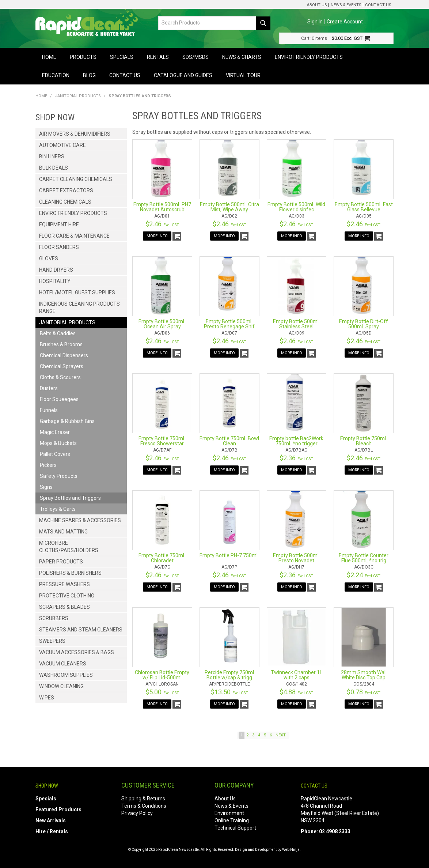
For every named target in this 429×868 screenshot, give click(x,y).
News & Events (346, 5)
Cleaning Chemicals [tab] (65, 202)
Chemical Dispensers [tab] (64, 355)
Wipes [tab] (47, 698)
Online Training (232, 820)
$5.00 (162, 692)
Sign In (315, 22)
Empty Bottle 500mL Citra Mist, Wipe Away (229, 207)
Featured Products (58, 809)
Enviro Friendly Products (309, 57)
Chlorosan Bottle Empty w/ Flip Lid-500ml (162, 675)
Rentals (158, 57)
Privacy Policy (137, 813)
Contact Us (378, 5)
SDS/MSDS (195, 57)
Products (83, 57)
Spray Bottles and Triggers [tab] (70, 498)
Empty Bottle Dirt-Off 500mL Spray (364, 324)
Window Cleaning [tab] (61, 686)
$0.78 (364, 692)
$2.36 (296, 458)
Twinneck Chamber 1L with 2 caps (297, 675)
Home (49, 57)
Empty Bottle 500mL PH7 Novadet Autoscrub (162, 207)
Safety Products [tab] (59, 476)
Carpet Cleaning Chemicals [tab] (76, 179)
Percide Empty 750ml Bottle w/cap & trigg (229, 675)
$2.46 (162, 224)
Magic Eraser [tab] (55, 432)
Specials (122, 57)
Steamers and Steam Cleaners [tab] (81, 630)
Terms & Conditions (144, 806)
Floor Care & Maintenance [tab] (74, 236)
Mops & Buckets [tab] (58, 443)
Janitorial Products (78, 96)
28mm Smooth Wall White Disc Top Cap (364, 675)
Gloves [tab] (49, 258)
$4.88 (296, 692)
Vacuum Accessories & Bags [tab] (77, 652)
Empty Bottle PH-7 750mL (229, 555)
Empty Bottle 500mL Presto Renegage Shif (229, 324)
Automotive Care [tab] (62, 145)
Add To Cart (177, 236)
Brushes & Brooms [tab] (61, 344)
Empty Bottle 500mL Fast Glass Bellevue (364, 207)
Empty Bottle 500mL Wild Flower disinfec (296, 207)
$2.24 (364, 575)
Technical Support (235, 828)
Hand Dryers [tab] (56, 270)
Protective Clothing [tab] (67, 596)
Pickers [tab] (48, 465)
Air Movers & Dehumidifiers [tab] (75, 134)
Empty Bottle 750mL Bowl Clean (229, 441)
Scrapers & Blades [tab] (64, 607)
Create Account (345, 22)
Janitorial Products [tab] (67, 322)
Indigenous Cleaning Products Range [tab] (79, 307)
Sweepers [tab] (52, 641)
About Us (317, 5)
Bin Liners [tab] (52, 156)
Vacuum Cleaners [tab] (63, 664)
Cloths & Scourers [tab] (60, 377)
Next (281, 735)
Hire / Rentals (52, 831)
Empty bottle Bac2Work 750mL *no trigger (296, 441)
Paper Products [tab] (61, 562)
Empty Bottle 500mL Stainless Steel (297, 324)
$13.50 (229, 692)
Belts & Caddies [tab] (58, 333)
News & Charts (242, 57)
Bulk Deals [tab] (54, 168)
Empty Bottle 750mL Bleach (364, 441)
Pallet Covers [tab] (55, 454)
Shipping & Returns (143, 799)
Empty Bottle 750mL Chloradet (162, 558)
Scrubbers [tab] (54, 618)
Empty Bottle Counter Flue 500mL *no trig (364, 558)
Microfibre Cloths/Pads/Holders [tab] (69, 547)
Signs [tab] (46, 487)
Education (56, 75)
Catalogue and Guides (183, 75)
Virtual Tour (243, 75)
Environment (229, 813)
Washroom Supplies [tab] (66, 675)
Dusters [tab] (49, 388)
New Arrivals (51, 820)
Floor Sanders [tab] (59, 247)
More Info (157, 236)
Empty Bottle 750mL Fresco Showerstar (162, 441)
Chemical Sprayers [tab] (62, 366)
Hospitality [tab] (55, 281)
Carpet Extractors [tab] (66, 190)
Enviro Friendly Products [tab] (73, 213)
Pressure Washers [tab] (64, 584)
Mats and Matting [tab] (63, 532)
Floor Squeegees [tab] (59, 399)
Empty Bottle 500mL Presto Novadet (297, 558)
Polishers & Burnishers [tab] (70, 573)
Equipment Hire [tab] (59, 224)
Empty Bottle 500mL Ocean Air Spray (162, 324)
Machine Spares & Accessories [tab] (80, 520)
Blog (89, 75)
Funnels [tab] (49, 410)
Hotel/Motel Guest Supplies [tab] (77, 293)
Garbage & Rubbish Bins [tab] (67, 421)
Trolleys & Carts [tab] (58, 509)
